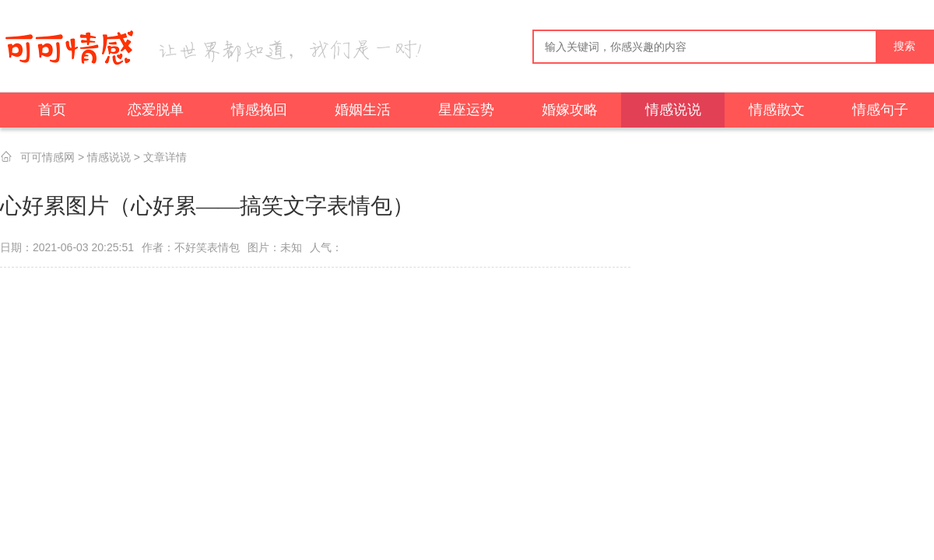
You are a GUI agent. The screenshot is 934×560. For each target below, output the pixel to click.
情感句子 (880, 110)
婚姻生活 (363, 110)
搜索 (904, 46)
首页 (52, 110)
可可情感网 (47, 157)
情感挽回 (259, 110)
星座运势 (466, 110)
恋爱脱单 (156, 110)
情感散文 (777, 110)
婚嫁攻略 (570, 110)
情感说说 (673, 110)
